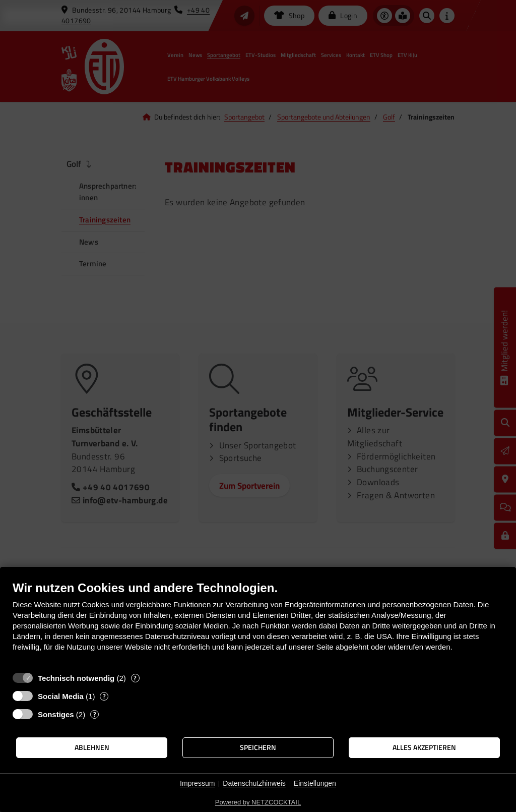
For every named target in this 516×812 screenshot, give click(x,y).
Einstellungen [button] (315, 783)
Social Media (61, 696)
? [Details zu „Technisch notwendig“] (135, 678)
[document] (258, 624)
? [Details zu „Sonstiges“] (95, 714)
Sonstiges (56, 714)
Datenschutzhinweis (254, 783)
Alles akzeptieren (424, 747)
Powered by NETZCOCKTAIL (258, 802)
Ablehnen (92, 747)
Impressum (197, 783)
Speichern (258, 747)
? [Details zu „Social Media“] (104, 696)
